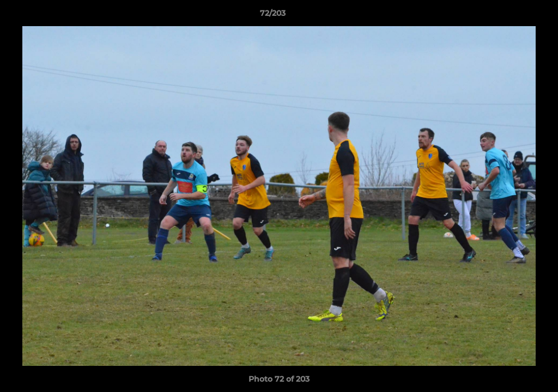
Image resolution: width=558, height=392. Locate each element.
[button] (512, 16)
